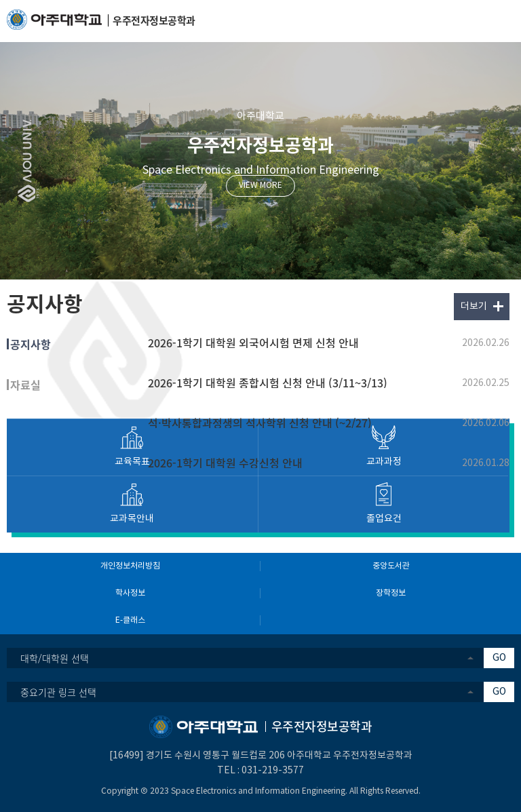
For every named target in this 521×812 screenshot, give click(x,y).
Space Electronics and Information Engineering (261, 170)
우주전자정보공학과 (260, 144)
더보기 (474, 307)
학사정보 (130, 593)
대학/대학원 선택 (55, 658)
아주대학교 (260, 116)
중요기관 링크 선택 (58, 692)
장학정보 (391, 593)
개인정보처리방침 (130, 566)
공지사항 (31, 344)
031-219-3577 (273, 771)
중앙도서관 (391, 566)
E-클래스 (130, 620)
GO (499, 658)
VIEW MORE (260, 186)
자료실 (25, 385)
